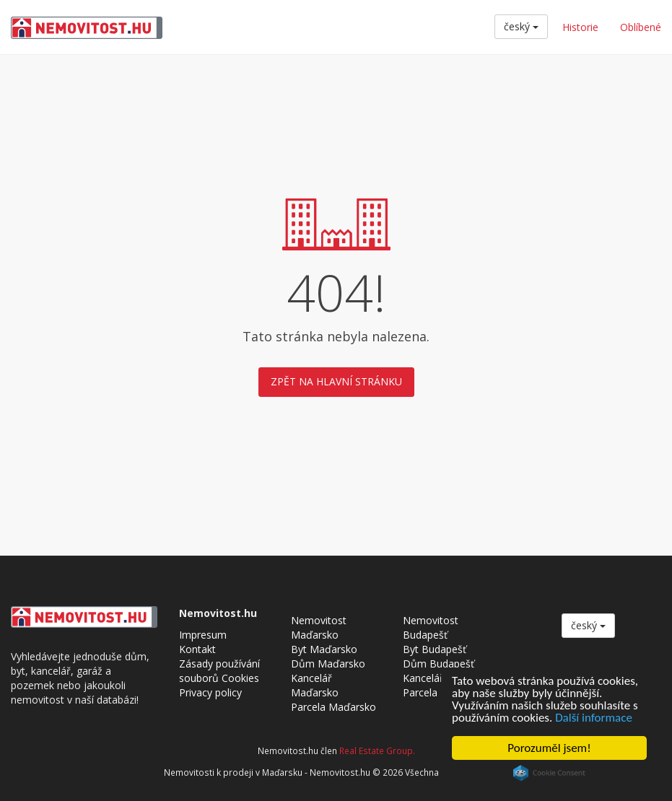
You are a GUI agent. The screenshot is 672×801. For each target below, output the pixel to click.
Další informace (594, 718)
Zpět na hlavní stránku (336, 381)
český (521, 26)
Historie (580, 27)
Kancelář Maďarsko (315, 685)
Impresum (203, 635)
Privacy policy (210, 692)
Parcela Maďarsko (333, 707)
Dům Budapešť (438, 664)
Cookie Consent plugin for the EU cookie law (549, 773)
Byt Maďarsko (324, 649)
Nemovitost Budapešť (431, 627)
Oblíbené (641, 27)
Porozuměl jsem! (549, 748)
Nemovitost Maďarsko (319, 627)
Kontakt (197, 649)
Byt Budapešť (435, 649)
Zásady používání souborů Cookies (219, 671)
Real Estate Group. (377, 750)
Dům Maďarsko (328, 664)
